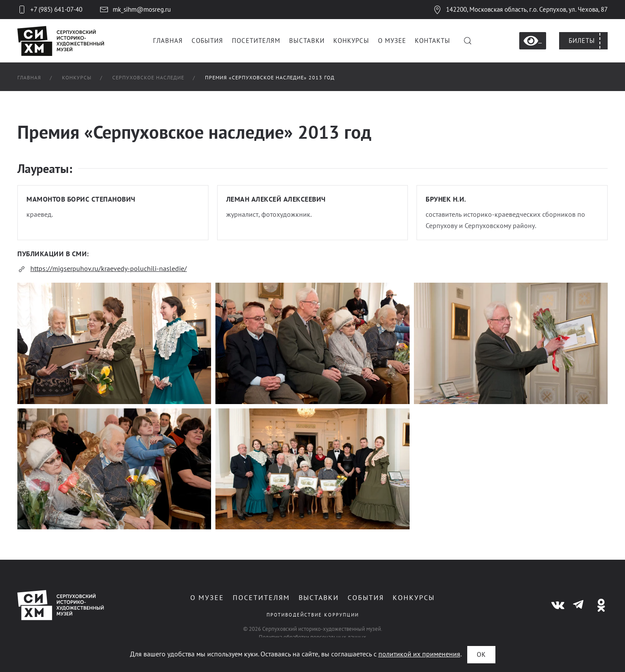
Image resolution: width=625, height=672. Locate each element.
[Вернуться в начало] (61, 41)
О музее (206, 597)
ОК (481, 654)
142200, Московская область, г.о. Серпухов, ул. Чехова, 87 (520, 9)
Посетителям (260, 597)
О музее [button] (392, 41)
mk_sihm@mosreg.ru (135, 10)
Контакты (433, 41)
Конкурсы (412, 597)
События (207, 41)
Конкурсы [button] (351, 41)
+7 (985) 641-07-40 (50, 10)
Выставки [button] (307, 41)
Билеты (582, 41)
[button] (468, 41)
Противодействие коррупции (311, 615)
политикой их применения (419, 654)
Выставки (317, 597)
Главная (168, 41)
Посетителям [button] (256, 41)
